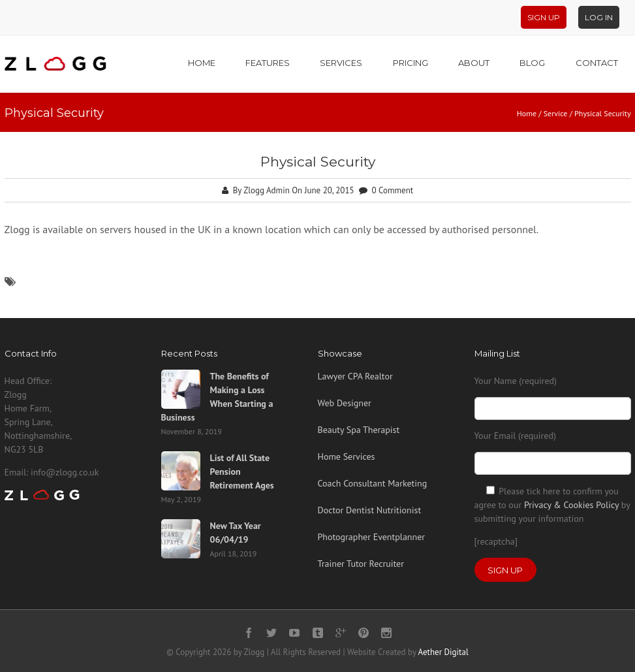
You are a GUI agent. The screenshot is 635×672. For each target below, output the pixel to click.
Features (268, 63)
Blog (532, 63)
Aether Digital (443, 652)
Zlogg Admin (267, 190)
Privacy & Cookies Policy (571, 505)
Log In (599, 17)
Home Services (347, 456)
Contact (597, 63)
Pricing (410, 63)
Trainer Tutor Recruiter (361, 564)
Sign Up (544, 17)
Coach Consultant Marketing (373, 483)
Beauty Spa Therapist (359, 430)
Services (341, 63)
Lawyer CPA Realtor (355, 376)
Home (202, 63)
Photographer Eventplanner (372, 537)
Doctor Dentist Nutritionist (370, 510)
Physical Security (318, 162)
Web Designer (345, 403)
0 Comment (393, 190)
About (474, 63)
